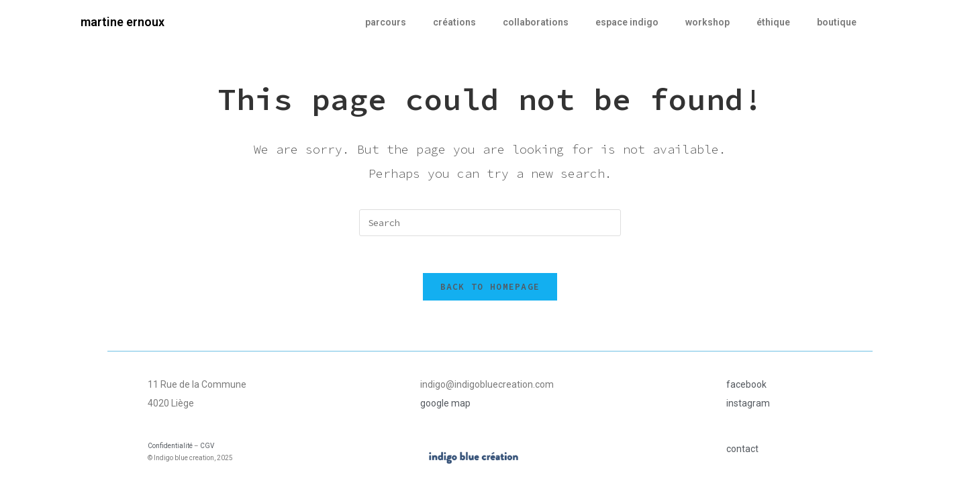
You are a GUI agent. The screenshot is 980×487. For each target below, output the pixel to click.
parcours (386, 22)
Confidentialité (170, 449)
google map (445, 407)
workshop (707, 22)
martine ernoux (122, 22)
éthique (773, 22)
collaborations (536, 22)
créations (454, 22)
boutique (837, 22)
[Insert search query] (490, 223)
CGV (207, 449)
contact (742, 452)
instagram (748, 407)
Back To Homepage (490, 290)
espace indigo (627, 22)
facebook (746, 388)
